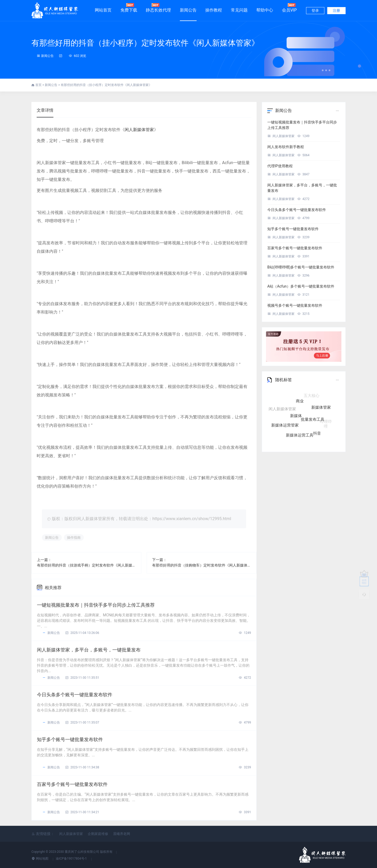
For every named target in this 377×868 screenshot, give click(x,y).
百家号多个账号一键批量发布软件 (72, 784)
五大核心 (312, 396)
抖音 (317, 430)
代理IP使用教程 (280, 166)
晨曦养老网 (122, 834)
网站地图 (40, 859)
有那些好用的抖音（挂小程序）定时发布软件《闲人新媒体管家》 (145, 43)
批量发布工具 (313, 421)
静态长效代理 (158, 8)
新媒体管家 (321, 408)
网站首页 (103, 10)
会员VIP (289, 8)
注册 (336, 10)
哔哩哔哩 (326, 421)
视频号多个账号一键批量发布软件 (295, 305)
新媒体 (296, 417)
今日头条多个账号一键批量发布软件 (75, 695)
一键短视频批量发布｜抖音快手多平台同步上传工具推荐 (96, 605)
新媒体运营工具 (300, 433)
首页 (39, 85)
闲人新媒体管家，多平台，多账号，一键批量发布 (89, 650)
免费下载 (129, 8)
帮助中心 (265, 10)
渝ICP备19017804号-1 (72, 859)
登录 (315, 10)
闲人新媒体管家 (139, 130)
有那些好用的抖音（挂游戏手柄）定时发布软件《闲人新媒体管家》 (86, 565)
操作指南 (74, 538)
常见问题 (239, 10)
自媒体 (294, 396)
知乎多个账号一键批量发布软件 (70, 739)
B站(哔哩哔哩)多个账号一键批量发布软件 (301, 267)
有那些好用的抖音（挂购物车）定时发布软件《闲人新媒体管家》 (202, 565)
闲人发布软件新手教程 (286, 147)
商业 (300, 404)
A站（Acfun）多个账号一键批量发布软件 (301, 286)
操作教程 (214, 10)
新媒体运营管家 (285, 424)
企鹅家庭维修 (98, 834)
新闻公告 (188, 10)
